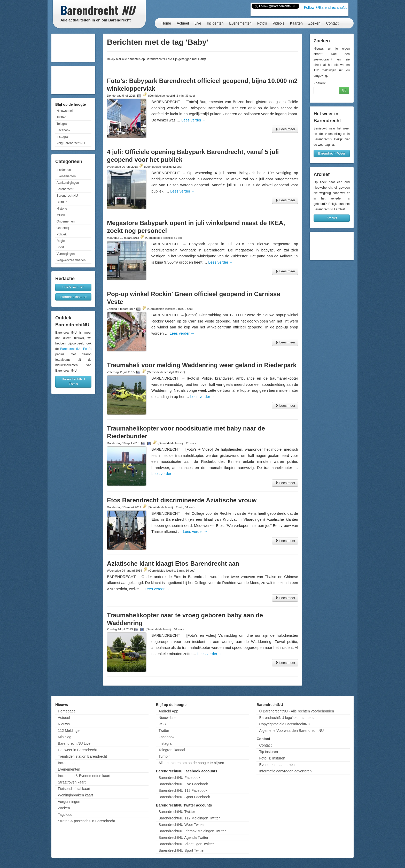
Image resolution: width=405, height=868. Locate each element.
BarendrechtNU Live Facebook (183, 784)
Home (166, 23)
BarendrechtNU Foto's (76, 349)
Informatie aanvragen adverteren (285, 771)
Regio (61, 241)
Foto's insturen (73, 287)
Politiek (62, 234)
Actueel (183, 23)
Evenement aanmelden (278, 765)
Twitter (61, 117)
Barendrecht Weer (332, 153)
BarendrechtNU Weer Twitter (182, 825)
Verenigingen (66, 254)
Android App (168, 711)
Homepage (67, 711)
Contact (332, 23)
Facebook (63, 130)
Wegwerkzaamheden (71, 260)
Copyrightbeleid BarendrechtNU (285, 724)
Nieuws (64, 724)
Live (198, 23)
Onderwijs (63, 228)
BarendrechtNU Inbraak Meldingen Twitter (192, 831)
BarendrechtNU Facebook (180, 778)
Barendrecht (65, 189)
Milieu (61, 215)
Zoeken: (320, 83)
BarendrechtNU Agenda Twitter (184, 838)
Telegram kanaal (172, 750)
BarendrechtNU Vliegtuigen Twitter (186, 844)
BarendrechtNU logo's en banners (286, 718)
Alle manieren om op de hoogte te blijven (191, 763)
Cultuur (62, 202)
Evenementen (240, 23)
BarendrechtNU (67, 196)
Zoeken (314, 23)
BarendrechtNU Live (74, 743)
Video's (278, 23)
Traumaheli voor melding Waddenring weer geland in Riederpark (202, 365)
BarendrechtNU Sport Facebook (184, 797)
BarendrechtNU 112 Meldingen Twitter (189, 818)
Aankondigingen (68, 183)
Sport (60, 247)
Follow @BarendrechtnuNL (326, 7)
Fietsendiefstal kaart (74, 789)
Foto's (262, 23)
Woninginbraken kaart (75, 795)
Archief (332, 218)
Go (344, 90)
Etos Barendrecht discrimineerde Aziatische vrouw (182, 500)
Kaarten (296, 23)
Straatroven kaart (72, 782)
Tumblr (164, 756)
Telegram (63, 124)
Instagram (63, 137)
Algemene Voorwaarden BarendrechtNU (291, 731)
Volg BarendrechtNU (71, 143)
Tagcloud (65, 815)
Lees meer (285, 129)
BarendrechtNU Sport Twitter (182, 850)
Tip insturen (268, 752)
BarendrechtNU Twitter (177, 812)
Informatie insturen (73, 297)
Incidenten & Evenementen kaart (84, 776)
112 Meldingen (70, 731)
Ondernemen (66, 221)
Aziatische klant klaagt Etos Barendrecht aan (173, 563)
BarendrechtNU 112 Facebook (183, 790)
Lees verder (194, 120)
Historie (62, 209)
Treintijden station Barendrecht (82, 756)
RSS (162, 724)
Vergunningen (69, 802)
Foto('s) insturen (272, 758)
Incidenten (215, 23)
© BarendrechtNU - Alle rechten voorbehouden (297, 711)
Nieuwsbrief (65, 111)
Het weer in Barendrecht (77, 750)
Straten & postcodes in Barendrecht (86, 821)
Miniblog (65, 737)
